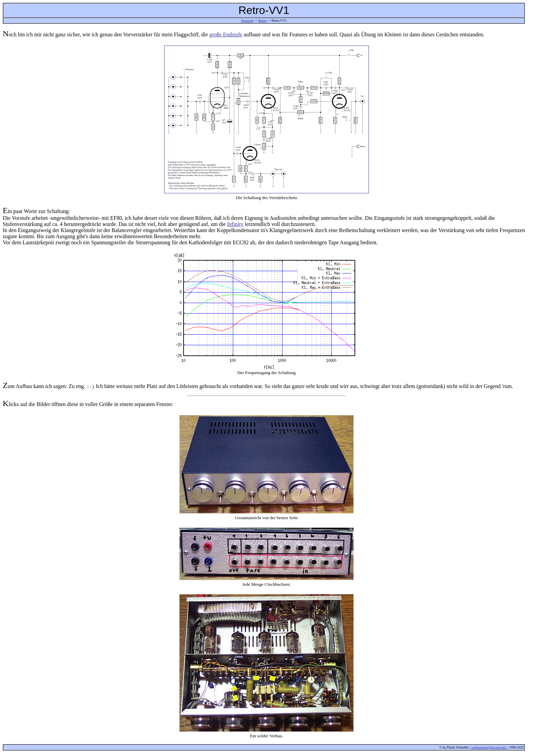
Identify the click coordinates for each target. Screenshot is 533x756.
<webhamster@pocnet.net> (488, 747)
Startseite (247, 21)
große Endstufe (226, 34)
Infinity (235, 224)
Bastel (263, 21)
